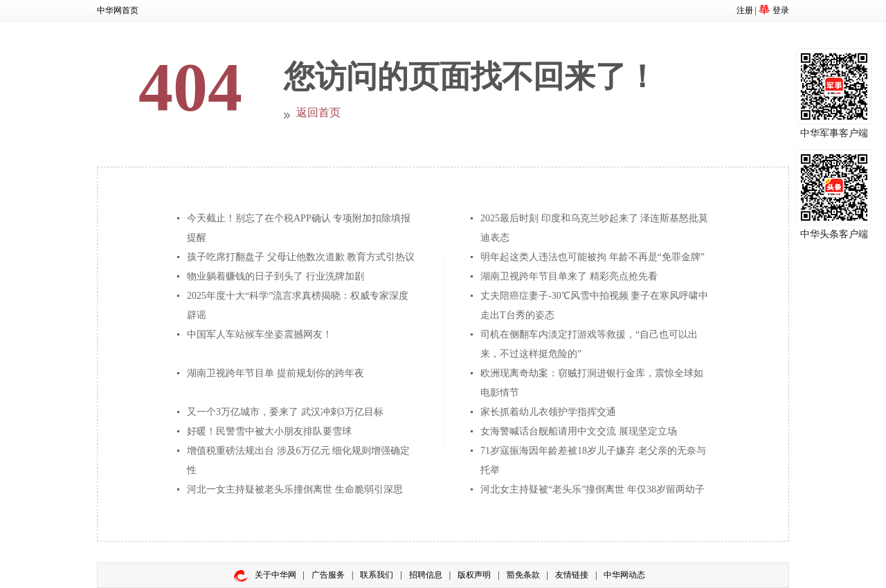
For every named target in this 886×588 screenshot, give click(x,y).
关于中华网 (275, 575)
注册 (745, 10)
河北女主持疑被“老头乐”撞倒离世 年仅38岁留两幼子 (593, 489)
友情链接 (572, 575)
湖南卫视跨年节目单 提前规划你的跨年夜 (275, 373)
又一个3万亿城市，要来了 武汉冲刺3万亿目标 (285, 412)
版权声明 (474, 575)
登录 (781, 10)
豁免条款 (523, 575)
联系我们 (377, 575)
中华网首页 (118, 10)
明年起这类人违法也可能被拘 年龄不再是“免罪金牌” (593, 257)
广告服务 (328, 575)
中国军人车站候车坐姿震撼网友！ (260, 334)
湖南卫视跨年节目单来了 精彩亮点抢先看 (569, 276)
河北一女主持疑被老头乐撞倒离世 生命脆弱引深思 (295, 489)
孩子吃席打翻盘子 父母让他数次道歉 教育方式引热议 (301, 257)
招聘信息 (426, 575)
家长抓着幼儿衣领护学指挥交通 (548, 412)
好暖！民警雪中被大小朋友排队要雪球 (269, 431)
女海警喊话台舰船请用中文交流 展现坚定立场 (579, 431)
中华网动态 (624, 575)
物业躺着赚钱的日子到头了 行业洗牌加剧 (275, 276)
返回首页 (318, 112)
